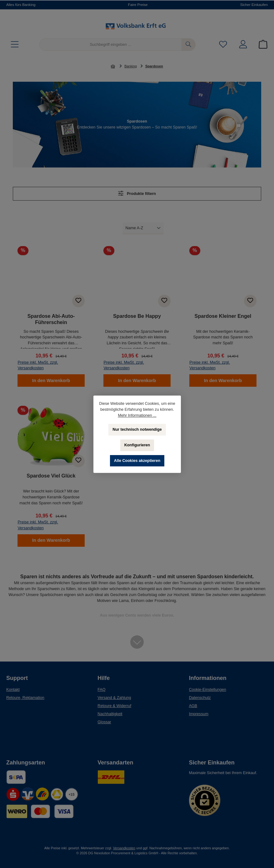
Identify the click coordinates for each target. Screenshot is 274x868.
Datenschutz (200, 698)
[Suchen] (189, 45)
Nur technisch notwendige (137, 429)
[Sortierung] (143, 228)
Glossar (104, 722)
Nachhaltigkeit (110, 714)
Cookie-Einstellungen (208, 690)
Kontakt (13, 690)
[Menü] (15, 45)
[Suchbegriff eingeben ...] (111, 45)
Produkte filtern (137, 193)
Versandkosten (124, 848)
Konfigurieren (137, 445)
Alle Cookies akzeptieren (137, 461)
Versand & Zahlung (114, 698)
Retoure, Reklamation (25, 698)
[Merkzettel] (223, 45)
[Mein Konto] (243, 45)
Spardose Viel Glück (51, 476)
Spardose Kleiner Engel (223, 316)
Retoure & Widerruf (114, 706)
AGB (193, 706)
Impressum (199, 714)
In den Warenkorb (51, 381)
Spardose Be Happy (137, 316)
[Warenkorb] (261, 45)
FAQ (101, 690)
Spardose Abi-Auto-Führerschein (51, 319)
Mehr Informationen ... (137, 415)
